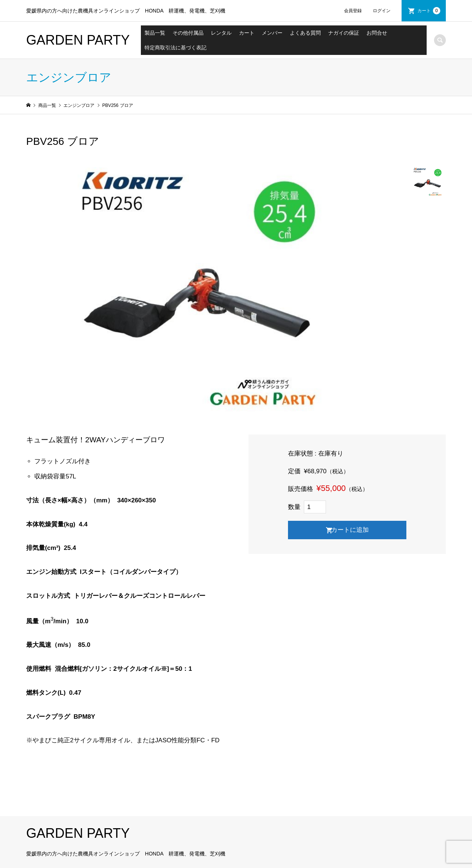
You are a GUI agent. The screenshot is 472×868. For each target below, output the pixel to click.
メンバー (272, 33)
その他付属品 (188, 33)
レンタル (221, 33)
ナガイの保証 (344, 33)
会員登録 (353, 11)
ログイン (382, 11)
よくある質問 (305, 33)
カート (429, 11)
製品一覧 (155, 33)
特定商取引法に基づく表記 (176, 48)
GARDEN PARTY (78, 40)
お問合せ (377, 33)
